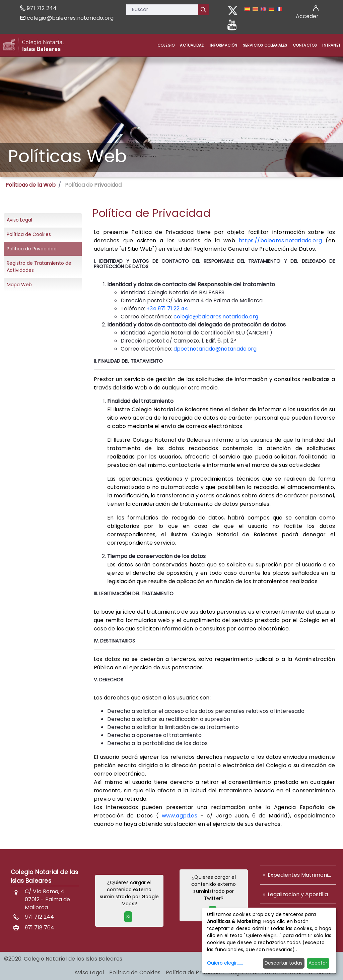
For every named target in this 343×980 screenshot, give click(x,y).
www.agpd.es (180, 816)
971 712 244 (42, 8)
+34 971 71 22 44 (167, 309)
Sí (128, 917)
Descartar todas (284, 963)
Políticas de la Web (30, 185)
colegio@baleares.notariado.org (70, 18)
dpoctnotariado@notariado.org (215, 349)
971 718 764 (40, 928)
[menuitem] (166, 45)
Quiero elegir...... (225, 963)
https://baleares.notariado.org (280, 240)
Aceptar (318, 963)
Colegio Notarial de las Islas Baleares (45, 876)
